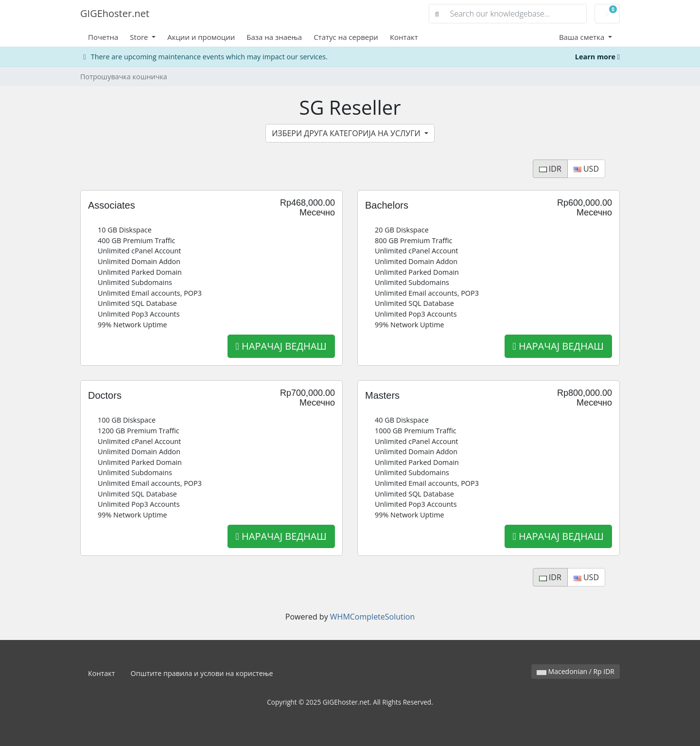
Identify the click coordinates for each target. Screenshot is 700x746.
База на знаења (274, 37)
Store (140, 37)
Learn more (597, 57)
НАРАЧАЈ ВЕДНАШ (281, 346)
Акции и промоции (201, 37)
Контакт (404, 37)
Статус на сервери (346, 37)
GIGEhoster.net (115, 13)
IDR (550, 169)
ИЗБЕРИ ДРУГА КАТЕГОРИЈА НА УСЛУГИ (347, 133)
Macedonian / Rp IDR (576, 671)
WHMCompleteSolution (372, 617)
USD (586, 169)
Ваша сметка (583, 37)
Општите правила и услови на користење (202, 673)
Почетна (103, 37)
